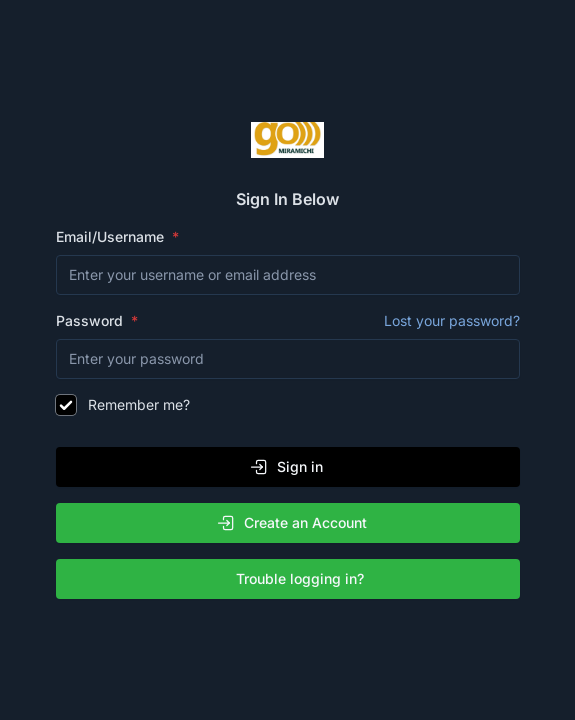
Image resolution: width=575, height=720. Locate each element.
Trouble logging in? (292, 579)
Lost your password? (452, 320)
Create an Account (291, 523)
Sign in (286, 467)
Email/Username (112, 236)
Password (288, 321)
